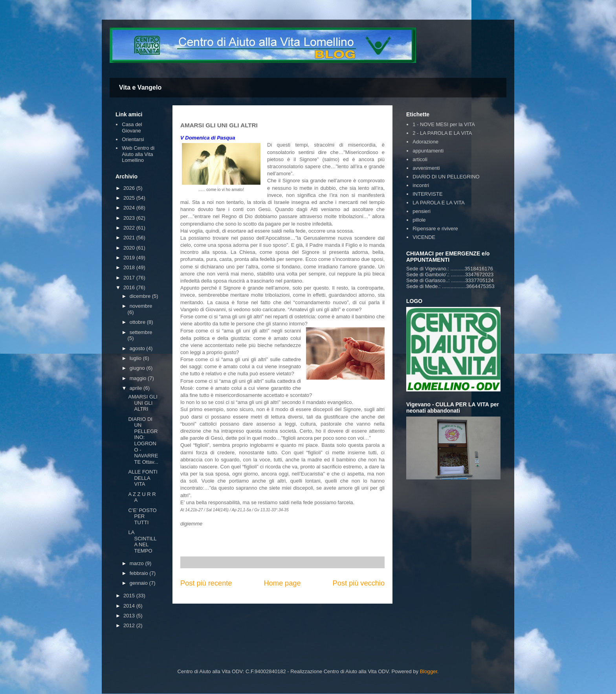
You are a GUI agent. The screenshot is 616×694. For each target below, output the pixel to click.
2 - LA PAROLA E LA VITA (442, 133)
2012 (130, 625)
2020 (130, 248)
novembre (141, 306)
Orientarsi (133, 139)
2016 (130, 287)
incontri (421, 185)
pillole (419, 220)
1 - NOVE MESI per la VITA (444, 124)
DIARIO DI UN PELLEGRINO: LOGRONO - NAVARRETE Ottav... (143, 441)
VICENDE (424, 237)
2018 (130, 267)
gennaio (139, 583)
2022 (130, 228)
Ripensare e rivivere (435, 229)
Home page (282, 583)
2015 (130, 596)
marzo (137, 563)
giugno (138, 368)
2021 (130, 238)
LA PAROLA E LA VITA (438, 203)
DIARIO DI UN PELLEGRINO (446, 177)
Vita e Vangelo (140, 87)
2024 (130, 208)
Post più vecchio (359, 583)
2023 (130, 218)
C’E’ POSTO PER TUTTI (142, 516)
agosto (138, 348)
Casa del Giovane (132, 128)
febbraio (140, 573)
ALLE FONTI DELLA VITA (143, 478)
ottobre (138, 322)
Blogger (429, 671)
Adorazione (425, 142)
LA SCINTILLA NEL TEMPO (142, 542)
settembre (141, 332)
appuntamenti (428, 151)
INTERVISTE (427, 194)
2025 (130, 198)
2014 (130, 606)
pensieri (422, 211)
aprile (137, 388)
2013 (130, 616)
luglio (136, 358)
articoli (420, 159)
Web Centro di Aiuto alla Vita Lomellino (138, 154)
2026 (130, 188)
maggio (139, 378)
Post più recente (206, 583)
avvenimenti (426, 168)
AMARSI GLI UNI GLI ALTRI (143, 403)
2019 (130, 258)
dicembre (141, 296)
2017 (130, 278)
